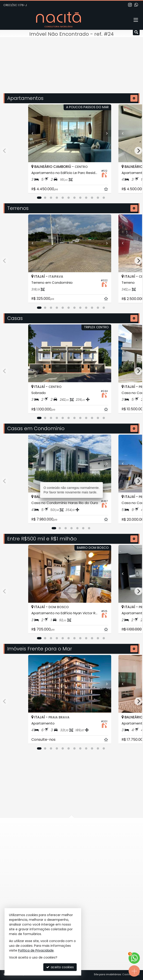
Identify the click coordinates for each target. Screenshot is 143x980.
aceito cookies (60, 967)
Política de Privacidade (36, 950)
